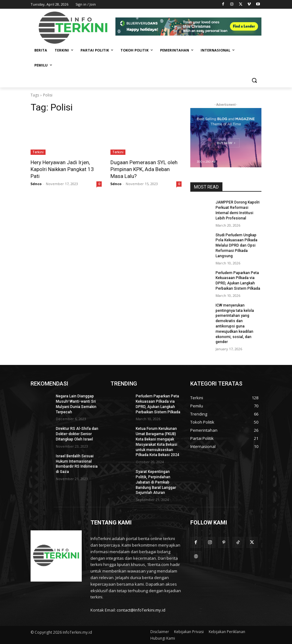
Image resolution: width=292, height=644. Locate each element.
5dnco (36, 184)
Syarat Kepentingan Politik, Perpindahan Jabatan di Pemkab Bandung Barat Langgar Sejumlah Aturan (156, 482)
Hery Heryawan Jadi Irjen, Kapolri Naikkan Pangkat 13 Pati (62, 169)
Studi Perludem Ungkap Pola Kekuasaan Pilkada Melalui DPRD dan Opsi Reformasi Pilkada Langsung (236, 246)
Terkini (38, 152)
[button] (254, 80)
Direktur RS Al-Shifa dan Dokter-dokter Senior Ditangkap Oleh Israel (77, 434)
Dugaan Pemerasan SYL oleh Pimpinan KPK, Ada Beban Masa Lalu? (144, 169)
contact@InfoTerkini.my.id (141, 610)
